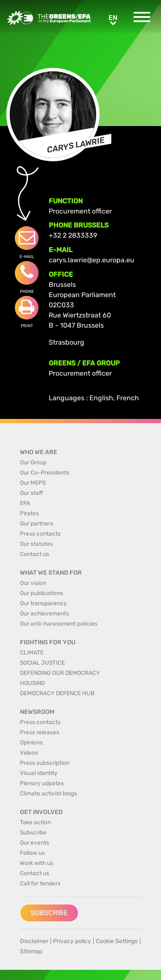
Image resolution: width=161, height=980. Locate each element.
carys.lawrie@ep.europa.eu (92, 260)
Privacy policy (72, 941)
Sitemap (31, 951)
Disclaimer (34, 941)
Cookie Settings (117, 941)
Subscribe (49, 913)
